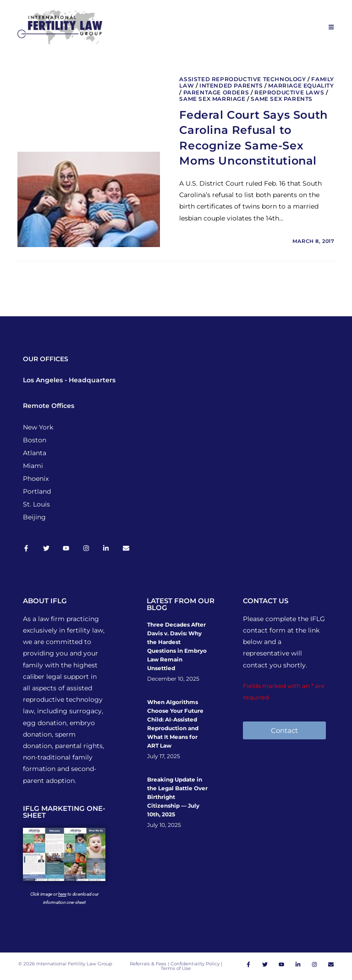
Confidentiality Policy (196, 964)
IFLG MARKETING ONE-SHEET (64, 812)
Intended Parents (231, 85)
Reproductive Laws (289, 92)
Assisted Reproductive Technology (242, 79)
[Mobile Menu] (332, 27)
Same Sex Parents (282, 99)
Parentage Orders (216, 92)
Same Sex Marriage (212, 99)
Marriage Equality (301, 85)
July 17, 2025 (164, 756)
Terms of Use (176, 968)
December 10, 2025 (173, 679)
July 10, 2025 (164, 825)
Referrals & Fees (148, 964)
